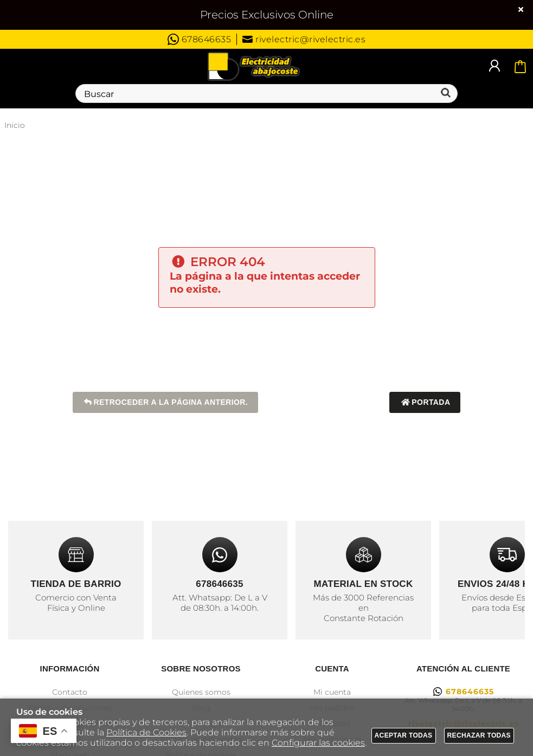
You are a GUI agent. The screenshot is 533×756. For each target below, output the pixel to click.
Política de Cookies (146, 732)
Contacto (70, 692)
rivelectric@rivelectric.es (304, 39)
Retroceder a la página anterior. (166, 402)
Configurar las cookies (318, 743)
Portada (425, 402)
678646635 (200, 39)
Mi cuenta (332, 692)
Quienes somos (201, 692)
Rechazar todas (479, 735)
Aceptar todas (404, 735)
